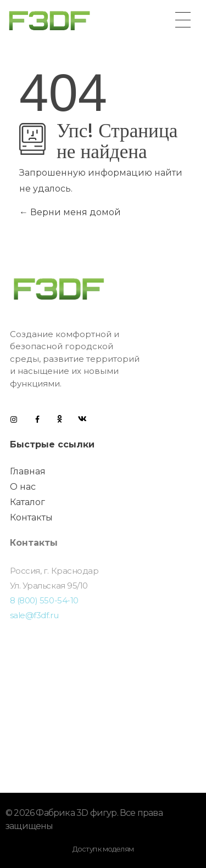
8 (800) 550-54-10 (44, 600)
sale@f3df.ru (34, 615)
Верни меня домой (70, 212)
